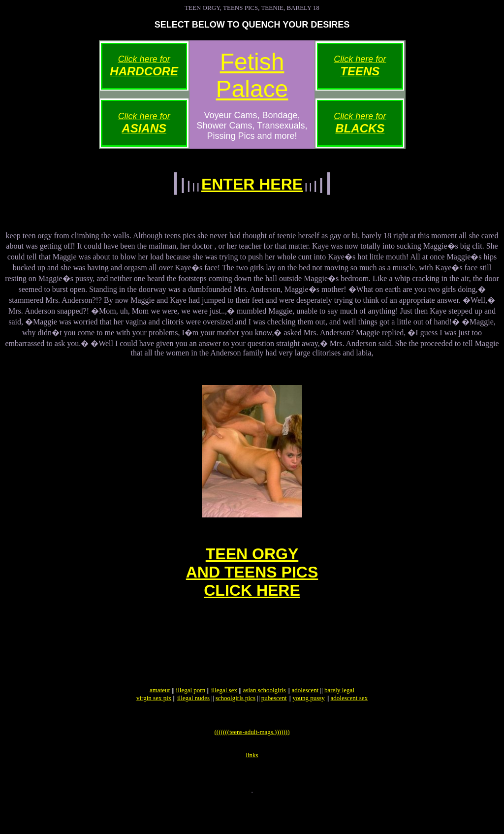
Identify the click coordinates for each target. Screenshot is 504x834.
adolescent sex (349, 723)
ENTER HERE (252, 184)
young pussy (308, 723)
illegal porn (191, 715)
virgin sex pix (154, 723)
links (252, 786)
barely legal (339, 715)
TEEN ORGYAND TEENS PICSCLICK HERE (252, 582)
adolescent (305, 715)
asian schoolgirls (265, 715)
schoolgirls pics (236, 723)
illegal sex (224, 715)
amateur (160, 715)
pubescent (274, 723)
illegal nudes (193, 723)
